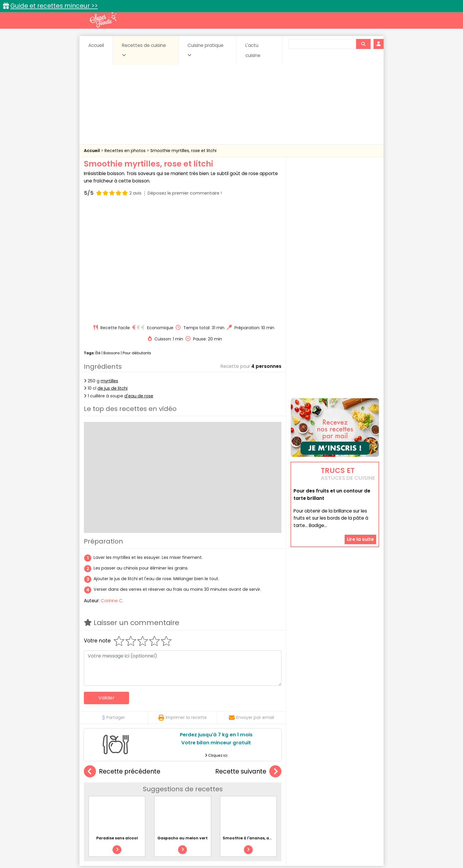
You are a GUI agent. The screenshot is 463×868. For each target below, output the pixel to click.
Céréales (217, 788)
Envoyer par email (251, 605)
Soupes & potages (233, 799)
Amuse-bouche (131, 788)
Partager (114, 605)
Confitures (246, 788)
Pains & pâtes (356, 793)
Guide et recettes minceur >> (54, 6)
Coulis (360, 788)
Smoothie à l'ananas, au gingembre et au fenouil (272, 726)
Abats (100, 788)
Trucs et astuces (314, 775)
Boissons (112, 241)
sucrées (269, 799)
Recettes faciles (151, 775)
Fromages (252, 793)
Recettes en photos (126, 151)
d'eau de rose (139, 283)
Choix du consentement (300, 850)
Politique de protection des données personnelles (219, 850)
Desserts (100, 793)
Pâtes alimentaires (114, 799)
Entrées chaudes (178, 793)
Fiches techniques (262, 775)
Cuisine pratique (206, 50)
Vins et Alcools (326, 799)
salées (175, 799)
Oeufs (327, 793)
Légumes (303, 793)
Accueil (96, 45)
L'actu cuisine (253, 50)
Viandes (294, 799)
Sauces (198, 799)
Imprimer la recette (182, 605)
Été (98, 241)
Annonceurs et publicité (114, 845)
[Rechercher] (363, 44)
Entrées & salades (135, 793)
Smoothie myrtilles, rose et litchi (183, 151)
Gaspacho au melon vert (182, 726)
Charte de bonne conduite (323, 845)
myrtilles (109, 269)
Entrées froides (218, 793)
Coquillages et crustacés (320, 788)
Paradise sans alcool (117, 726)
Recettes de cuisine (144, 50)
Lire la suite (360, 502)
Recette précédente (122, 659)
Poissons (150, 799)
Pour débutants (137, 241)
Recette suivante (248, 659)
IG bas (278, 793)
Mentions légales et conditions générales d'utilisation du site (230, 845)
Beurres (164, 788)
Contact (154, 845)
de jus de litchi (113, 276)
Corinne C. (112, 488)
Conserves (276, 788)
